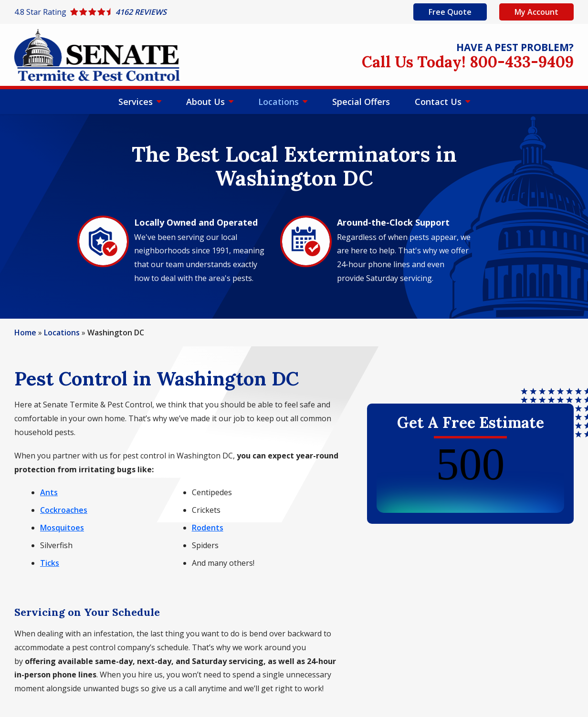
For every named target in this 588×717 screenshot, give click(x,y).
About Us (207, 102)
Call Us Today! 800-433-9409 (468, 62)
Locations (280, 102)
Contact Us (439, 102)
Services (137, 102)
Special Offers (361, 102)
